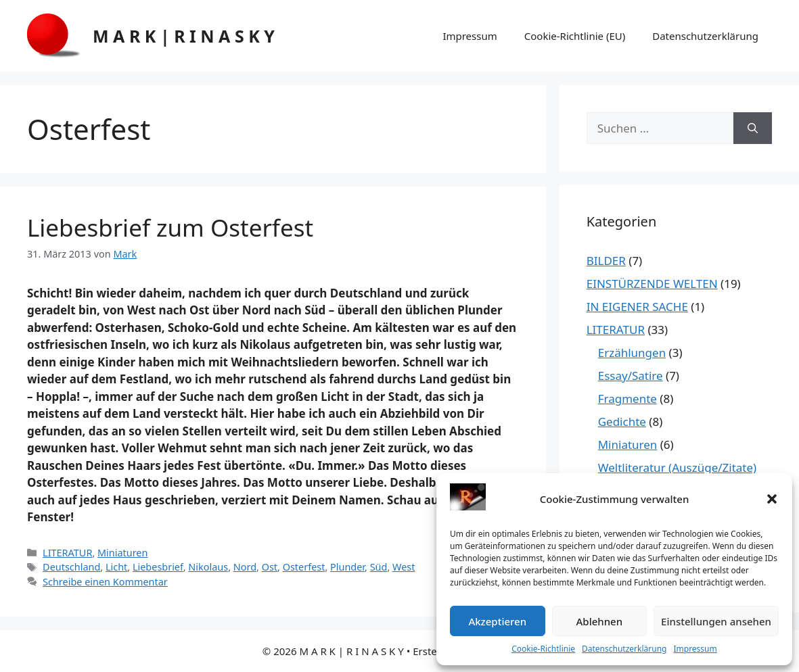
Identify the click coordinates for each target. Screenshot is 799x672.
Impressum (695, 649)
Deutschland (71, 567)
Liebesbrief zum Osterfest (170, 227)
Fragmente (627, 399)
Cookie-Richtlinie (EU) (575, 36)
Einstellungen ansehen (716, 621)
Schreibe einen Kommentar (105, 582)
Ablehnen (600, 621)
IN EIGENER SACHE (637, 307)
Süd (379, 567)
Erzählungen (632, 353)
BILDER (606, 261)
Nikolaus (208, 567)
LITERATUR (67, 553)
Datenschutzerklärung (624, 649)
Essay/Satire (631, 376)
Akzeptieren (497, 621)
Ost (270, 567)
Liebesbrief (158, 567)
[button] (772, 499)
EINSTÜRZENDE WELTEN (652, 284)
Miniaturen (122, 553)
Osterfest (304, 567)
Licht (116, 567)
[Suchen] (753, 128)
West (404, 567)
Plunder (347, 567)
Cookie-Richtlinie (543, 649)
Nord (245, 567)
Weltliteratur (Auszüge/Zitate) (677, 467)
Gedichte (622, 422)
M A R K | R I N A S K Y (184, 36)
